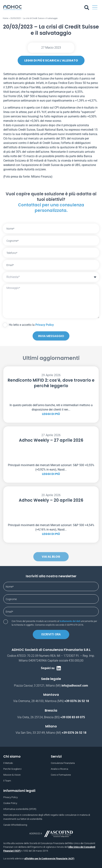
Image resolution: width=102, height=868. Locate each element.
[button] (95, 8)
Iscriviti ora (51, 634)
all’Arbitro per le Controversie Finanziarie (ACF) (49, 859)
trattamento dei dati (70, 621)
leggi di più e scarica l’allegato (51, 60)
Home (6, 18)
